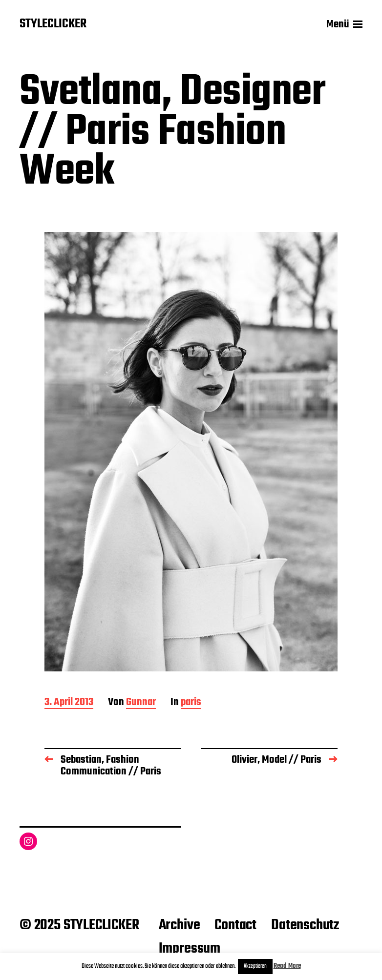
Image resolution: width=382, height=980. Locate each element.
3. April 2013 (69, 703)
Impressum (190, 949)
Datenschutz (305, 925)
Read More (287, 966)
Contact (235, 925)
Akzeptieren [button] (255, 966)
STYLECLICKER (53, 24)
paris (191, 703)
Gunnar (141, 703)
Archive (180, 925)
